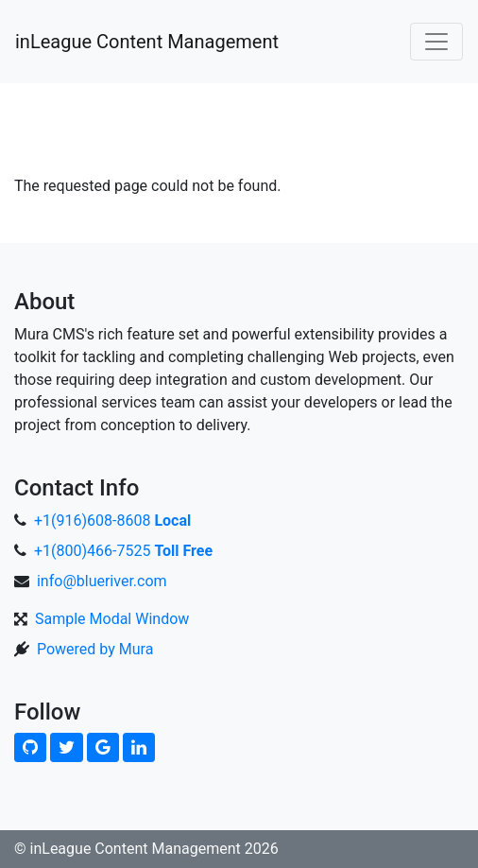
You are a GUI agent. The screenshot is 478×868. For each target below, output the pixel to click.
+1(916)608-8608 (112, 521)
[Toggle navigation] (436, 42)
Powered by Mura (95, 649)
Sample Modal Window (112, 619)
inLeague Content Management (147, 42)
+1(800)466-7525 (123, 551)
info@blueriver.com (102, 581)
